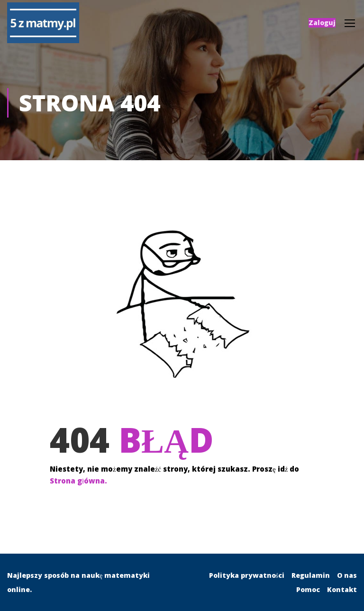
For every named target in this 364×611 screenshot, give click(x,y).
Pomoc (308, 589)
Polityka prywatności (247, 575)
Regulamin (311, 575)
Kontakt (342, 589)
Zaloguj (322, 23)
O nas (347, 575)
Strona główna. (78, 481)
